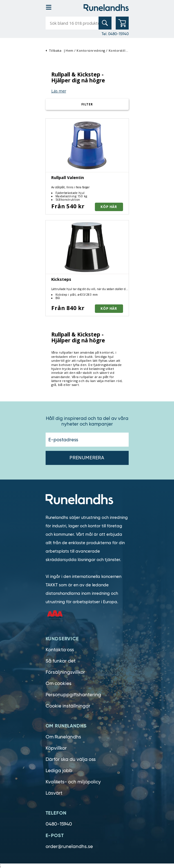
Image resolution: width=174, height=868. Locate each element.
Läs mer (59, 91)
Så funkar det (61, 661)
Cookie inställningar (68, 706)
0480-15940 (59, 824)
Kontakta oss (60, 650)
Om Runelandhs (63, 737)
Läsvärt (54, 793)
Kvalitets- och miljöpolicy (73, 782)
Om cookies (59, 683)
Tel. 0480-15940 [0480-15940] (115, 34)
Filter (87, 104)
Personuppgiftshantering (73, 695)
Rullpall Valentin (68, 178)
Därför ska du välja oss (71, 759)
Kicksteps (61, 279)
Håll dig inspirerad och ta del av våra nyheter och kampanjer (87, 421)
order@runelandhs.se (69, 846)
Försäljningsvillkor (65, 672)
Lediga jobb (59, 771)
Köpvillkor (56, 748)
